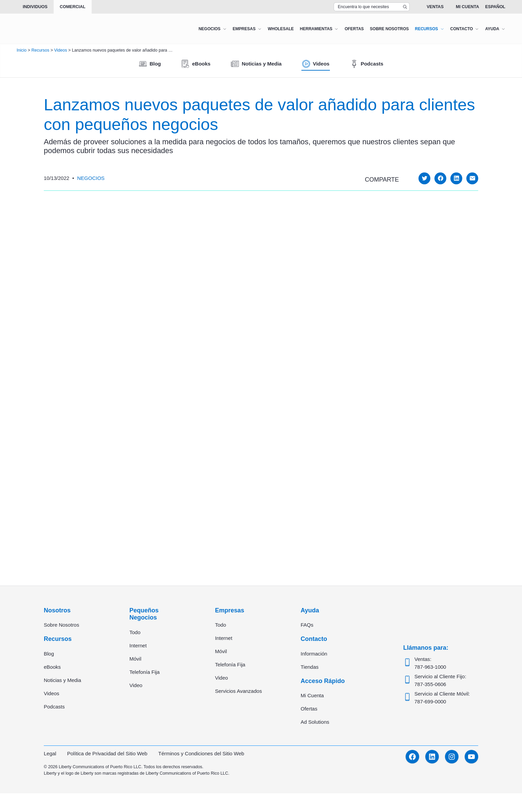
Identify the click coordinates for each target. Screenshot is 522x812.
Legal (50, 753)
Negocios (91, 178)
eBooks (52, 667)
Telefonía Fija (144, 672)
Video (136, 685)
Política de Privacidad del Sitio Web (107, 753)
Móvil (135, 659)
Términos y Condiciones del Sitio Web (201, 753)
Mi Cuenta (468, 7)
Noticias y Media (62, 680)
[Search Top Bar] (372, 7)
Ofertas (309, 709)
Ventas (435, 7)
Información (314, 654)
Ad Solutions (315, 722)
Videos (52, 693)
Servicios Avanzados (239, 691)
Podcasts (54, 707)
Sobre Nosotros (61, 625)
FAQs (307, 625)
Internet (138, 645)
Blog (49, 654)
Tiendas (310, 667)
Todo (135, 632)
